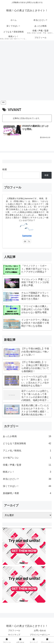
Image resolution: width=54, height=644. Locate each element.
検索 (5, 169)
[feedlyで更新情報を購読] (25, 241)
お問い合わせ (40, 630)
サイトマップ (14, 635)
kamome (27, 236)
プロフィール (14, 630)
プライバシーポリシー (40, 635)
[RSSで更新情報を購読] (29, 241)
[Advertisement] (27, 71)
